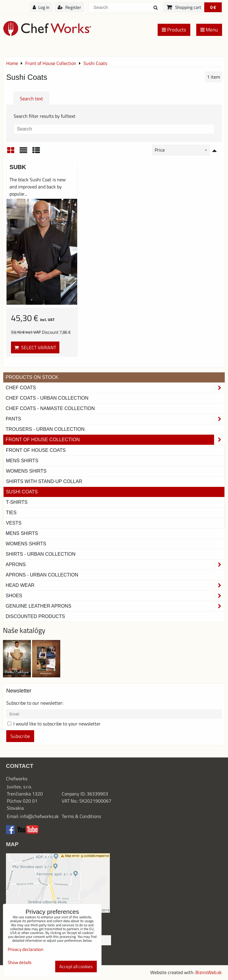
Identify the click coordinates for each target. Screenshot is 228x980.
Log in (41, 7)
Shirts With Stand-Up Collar (44, 481)
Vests (14, 523)
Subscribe (20, 736)
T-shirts (17, 502)
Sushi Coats (22, 492)
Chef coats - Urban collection (47, 398)
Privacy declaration (26, 949)
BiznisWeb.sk (209, 972)
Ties (11, 513)
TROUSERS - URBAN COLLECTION (45, 429)
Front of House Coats (36, 450)
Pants (115, 419)
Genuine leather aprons (115, 606)
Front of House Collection (115, 440)
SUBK (18, 167)
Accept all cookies (76, 967)
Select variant (35, 347)
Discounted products (35, 616)
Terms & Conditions (81, 816)
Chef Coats (115, 388)
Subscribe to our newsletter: (35, 703)
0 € (213, 7)
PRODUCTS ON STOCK (32, 377)
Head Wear (115, 585)
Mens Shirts (22, 461)
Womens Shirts (26, 471)
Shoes (115, 596)
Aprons (115, 565)
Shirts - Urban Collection (41, 554)
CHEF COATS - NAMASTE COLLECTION (50, 408)
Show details (20, 963)
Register (69, 7)
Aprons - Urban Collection (42, 575)
